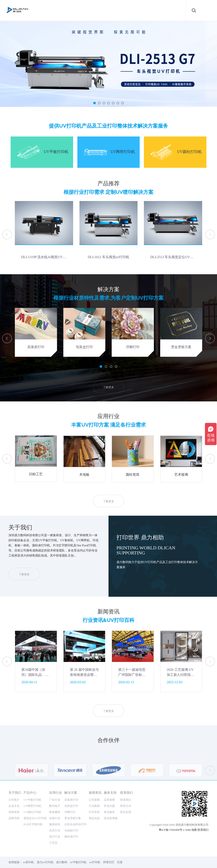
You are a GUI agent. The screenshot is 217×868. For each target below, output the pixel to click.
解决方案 (71, 793)
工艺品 (53, 843)
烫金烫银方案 (73, 818)
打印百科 (94, 812)
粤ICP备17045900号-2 (172, 830)
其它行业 (55, 837)
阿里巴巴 (109, 862)
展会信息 (94, 818)
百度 (120, 862)
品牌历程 (14, 818)
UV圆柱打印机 (32, 812)
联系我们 (127, 793)
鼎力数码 (62, 862)
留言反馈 (126, 812)
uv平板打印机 (78, 862)
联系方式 (126, 806)
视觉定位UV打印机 (35, 818)
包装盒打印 (71, 806)
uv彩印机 (28, 862)
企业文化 (14, 806)
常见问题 (109, 806)
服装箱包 (55, 824)
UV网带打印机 (32, 806)
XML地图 (191, 830)
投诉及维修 (111, 818)
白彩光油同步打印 (75, 824)
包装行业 (55, 818)
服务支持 (110, 793)
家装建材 (55, 812)
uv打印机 (95, 862)
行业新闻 (94, 806)
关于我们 (15, 793)
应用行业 (56, 793)
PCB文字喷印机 (33, 824)
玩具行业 (55, 830)
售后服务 (109, 812)
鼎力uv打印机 (45, 862)
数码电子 (55, 806)
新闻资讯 (95, 793)
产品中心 (30, 793)
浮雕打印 (70, 812)
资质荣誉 (14, 812)
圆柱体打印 (71, 837)
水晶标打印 (71, 830)
